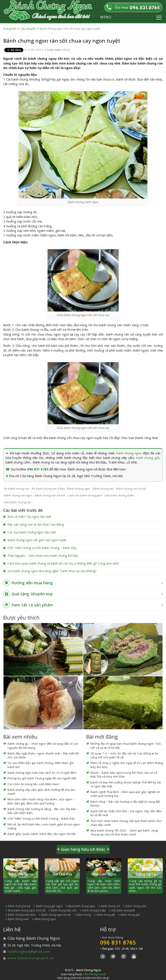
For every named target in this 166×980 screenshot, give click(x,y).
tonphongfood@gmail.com (29, 952)
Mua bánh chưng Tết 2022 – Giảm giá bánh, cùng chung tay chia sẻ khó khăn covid (124, 832)
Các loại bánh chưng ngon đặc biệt (32, 532)
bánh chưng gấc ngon (49, 906)
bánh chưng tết (106, 915)
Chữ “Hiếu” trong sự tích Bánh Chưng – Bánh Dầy (42, 548)
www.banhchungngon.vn (31, 958)
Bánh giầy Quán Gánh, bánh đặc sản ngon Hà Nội (42, 834)
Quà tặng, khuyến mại (32, 594)
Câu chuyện (28, 29)
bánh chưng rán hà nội (131, 489)
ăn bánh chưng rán (17, 489)
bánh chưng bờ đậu (94, 910)
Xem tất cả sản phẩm (32, 605)
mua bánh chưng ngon (82, 906)
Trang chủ (10, 29)
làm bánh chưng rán (18, 502)
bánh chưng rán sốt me (50, 495)
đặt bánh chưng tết (123, 910)
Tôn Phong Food (94, 974)
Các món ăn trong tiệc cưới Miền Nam (33, 784)
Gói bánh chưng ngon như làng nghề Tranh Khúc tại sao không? (52, 571)
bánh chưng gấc (148, 458)
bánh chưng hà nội (19, 906)
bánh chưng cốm (136, 906)
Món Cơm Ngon (104, 874)
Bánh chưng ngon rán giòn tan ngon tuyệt (37, 540)
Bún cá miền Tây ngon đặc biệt (29, 517)
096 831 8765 (38, 469)
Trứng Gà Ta (145, 874)
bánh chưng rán (103, 489)
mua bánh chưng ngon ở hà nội (27, 910)
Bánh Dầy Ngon (21, 874)
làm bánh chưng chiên (119, 495)
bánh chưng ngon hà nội (56, 915)
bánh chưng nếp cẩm (64, 910)
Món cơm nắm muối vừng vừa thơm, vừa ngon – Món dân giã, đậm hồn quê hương (41, 801)
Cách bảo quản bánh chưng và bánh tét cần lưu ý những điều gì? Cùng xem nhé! (63, 563)
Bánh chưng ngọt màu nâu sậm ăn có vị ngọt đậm (42, 773)
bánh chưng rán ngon (18, 495)
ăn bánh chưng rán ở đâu (48, 489)
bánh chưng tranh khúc (22, 915)
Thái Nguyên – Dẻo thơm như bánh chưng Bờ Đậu (43, 556)
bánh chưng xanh (18, 919)
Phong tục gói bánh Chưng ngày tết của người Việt (42, 778)
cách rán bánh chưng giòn (85, 495)
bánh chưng (84, 915)
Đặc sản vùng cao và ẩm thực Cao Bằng (36, 524)
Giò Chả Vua (62, 874)
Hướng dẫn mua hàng (32, 583)
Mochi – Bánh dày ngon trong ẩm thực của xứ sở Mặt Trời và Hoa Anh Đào (124, 775)
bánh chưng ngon (129, 453)
